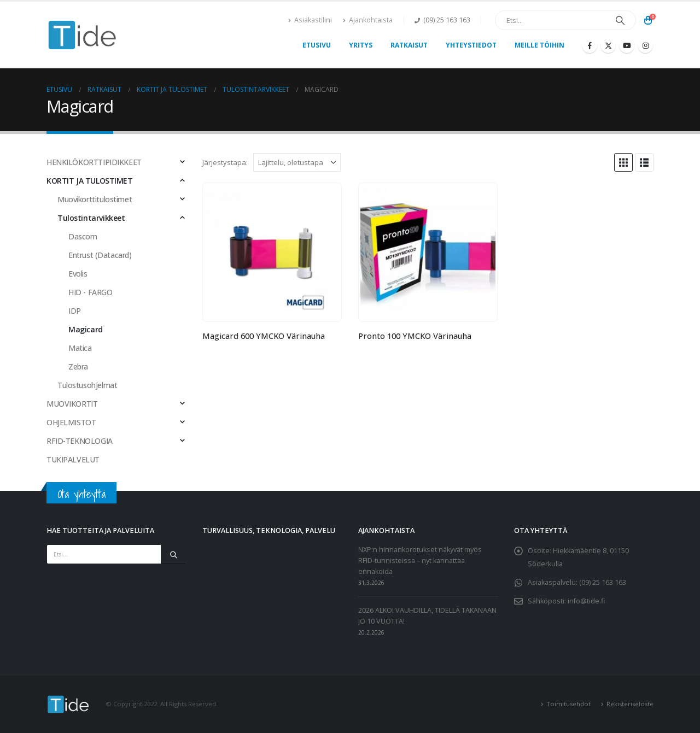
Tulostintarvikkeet (91, 218)
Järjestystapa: (225, 162)
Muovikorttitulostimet (95, 199)
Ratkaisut (409, 45)
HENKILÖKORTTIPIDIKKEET (94, 162)
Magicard (86, 329)
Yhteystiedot (471, 45)
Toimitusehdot (568, 704)
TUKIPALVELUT (73, 459)
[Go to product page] (272, 252)
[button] (623, 162)
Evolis (78, 274)
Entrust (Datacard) (100, 255)
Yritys (361, 45)
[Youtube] (627, 45)
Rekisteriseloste (630, 704)
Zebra (78, 366)
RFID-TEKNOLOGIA (80, 441)
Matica (80, 348)
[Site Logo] (83, 35)
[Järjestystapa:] (297, 162)
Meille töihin (539, 45)
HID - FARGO (90, 292)
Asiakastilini (310, 20)
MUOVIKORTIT (72, 404)
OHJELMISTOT (71, 422)
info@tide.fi (586, 601)
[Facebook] (590, 45)
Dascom (83, 236)
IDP (75, 311)
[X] (608, 45)
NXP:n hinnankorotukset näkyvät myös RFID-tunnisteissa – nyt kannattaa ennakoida (420, 561)
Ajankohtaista (368, 20)
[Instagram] (645, 45)
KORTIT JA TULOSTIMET (90, 181)
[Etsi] (620, 20)
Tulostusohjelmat (87, 385)
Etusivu (317, 45)
